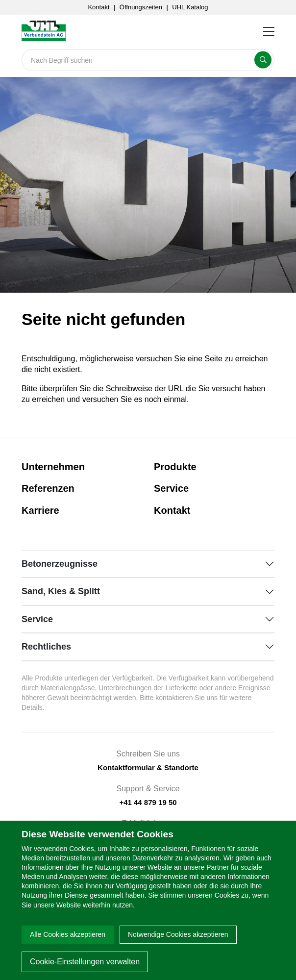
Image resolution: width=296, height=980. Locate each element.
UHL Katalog (190, 7)
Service (171, 488)
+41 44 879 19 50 (148, 802)
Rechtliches (46, 647)
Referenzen (48, 488)
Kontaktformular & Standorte (148, 767)
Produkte (175, 467)
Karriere (40, 510)
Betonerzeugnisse (60, 564)
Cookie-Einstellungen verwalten (85, 962)
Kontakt (99, 7)
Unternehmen (53, 467)
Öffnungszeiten (141, 7)
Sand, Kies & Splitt (61, 591)
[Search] (148, 60)
